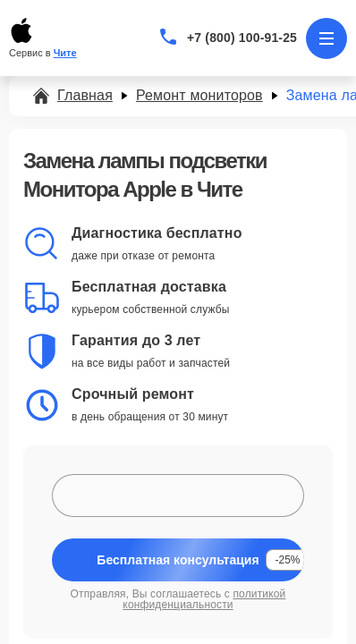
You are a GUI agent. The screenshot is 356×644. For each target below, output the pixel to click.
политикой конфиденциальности (204, 599)
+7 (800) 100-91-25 (242, 38)
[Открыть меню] (326, 38)
